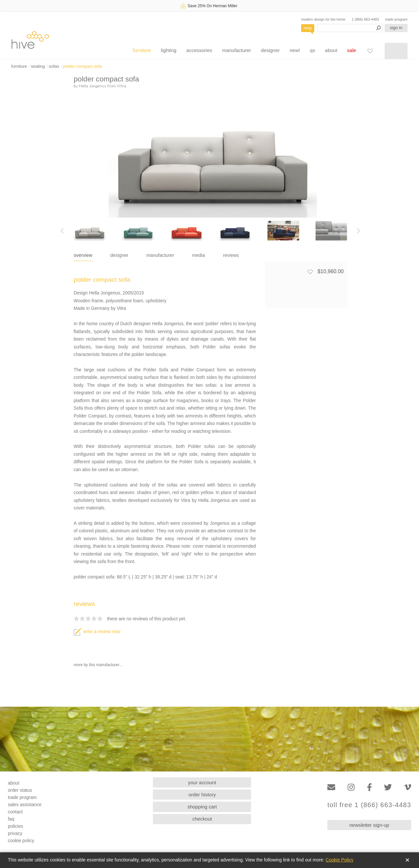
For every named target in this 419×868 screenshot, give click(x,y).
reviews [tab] (231, 255)
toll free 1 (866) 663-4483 (369, 805)
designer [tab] (119, 255)
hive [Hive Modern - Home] (30, 40)
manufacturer (236, 50)
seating (38, 66)
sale (352, 50)
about (331, 50)
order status (20, 790)
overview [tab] (83, 255)
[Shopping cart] (396, 51)
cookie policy (21, 841)
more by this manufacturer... (98, 665)
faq (11, 819)
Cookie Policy (340, 860)
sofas (54, 66)
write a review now (97, 632)
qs (313, 50)
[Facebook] (369, 787)
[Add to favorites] (310, 272)
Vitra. (122, 86)
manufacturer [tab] (160, 255)
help (308, 28)
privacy (15, 833)
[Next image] (358, 231)
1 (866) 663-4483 (365, 19)
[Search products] (350, 28)
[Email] (331, 787)
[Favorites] (370, 51)
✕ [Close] (407, 860)
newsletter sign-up (369, 825)
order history (202, 795)
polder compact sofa (83, 66)
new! (295, 50)
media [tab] (199, 255)
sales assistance (25, 805)
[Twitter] (388, 787)
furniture (142, 50)
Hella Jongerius (92, 86)
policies (16, 826)
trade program (396, 19)
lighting (169, 50)
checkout (202, 819)
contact (15, 812)
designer (270, 50)
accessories (199, 50)
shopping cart (202, 807)
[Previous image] (62, 231)
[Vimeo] (408, 787)
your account (202, 782)
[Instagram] (351, 787)
